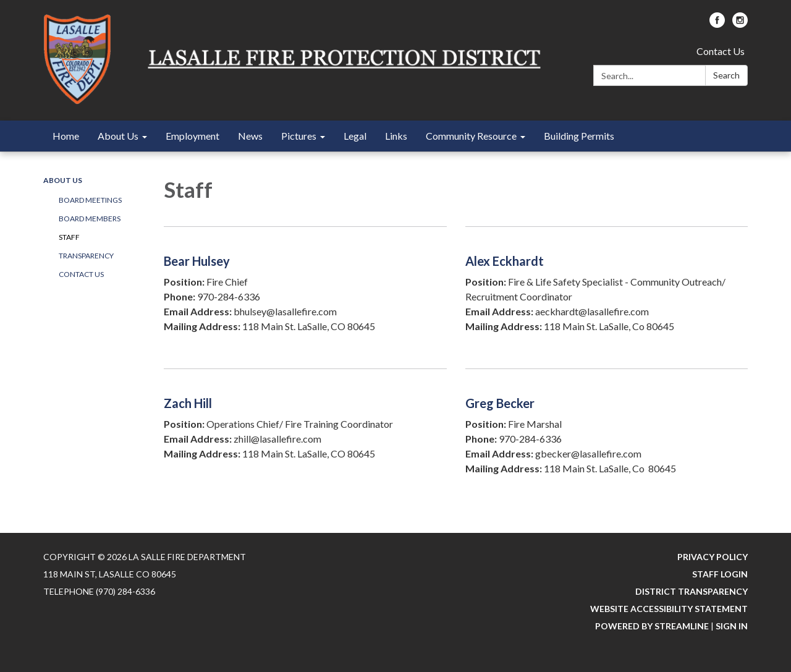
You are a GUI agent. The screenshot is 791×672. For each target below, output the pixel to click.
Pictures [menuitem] (299, 136)
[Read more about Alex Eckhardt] (607, 290)
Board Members (90, 219)
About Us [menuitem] (118, 136)
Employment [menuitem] (192, 136)
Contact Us (721, 51)
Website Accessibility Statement (669, 609)
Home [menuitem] (66, 136)
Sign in (732, 626)
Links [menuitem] (396, 136)
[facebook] (717, 24)
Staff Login (720, 574)
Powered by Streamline (652, 626)
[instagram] (740, 24)
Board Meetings (90, 200)
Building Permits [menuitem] (579, 136)
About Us (63, 180)
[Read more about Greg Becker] (607, 432)
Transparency (86, 256)
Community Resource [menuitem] (471, 136)
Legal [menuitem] (355, 136)
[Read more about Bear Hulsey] (305, 290)
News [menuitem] (250, 136)
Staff (69, 237)
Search (726, 75)
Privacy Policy (713, 557)
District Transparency (692, 591)
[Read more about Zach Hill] (305, 432)
